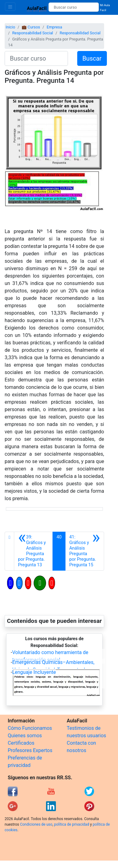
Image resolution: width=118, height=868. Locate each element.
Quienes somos (25, 736)
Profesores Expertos (30, 750)
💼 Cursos (31, 27)
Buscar (92, 58)
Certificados (21, 743)
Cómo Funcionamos (30, 728)
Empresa (54, 27)
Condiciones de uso (36, 824)
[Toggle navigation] (10, 7)
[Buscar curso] (74, 7)
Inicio (10, 27)
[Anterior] (33, 551)
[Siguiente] (85, 551)
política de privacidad (72, 824)
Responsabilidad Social (32, 33)
